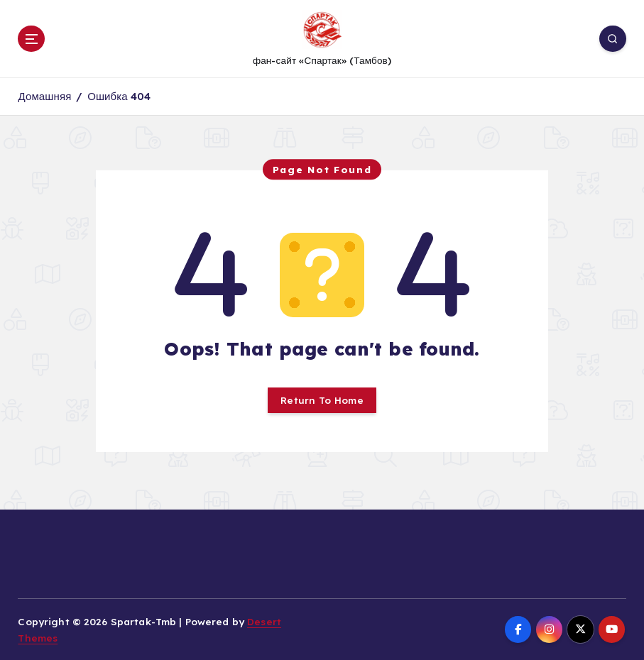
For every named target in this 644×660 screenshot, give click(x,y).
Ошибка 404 (119, 96)
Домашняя (44, 96)
